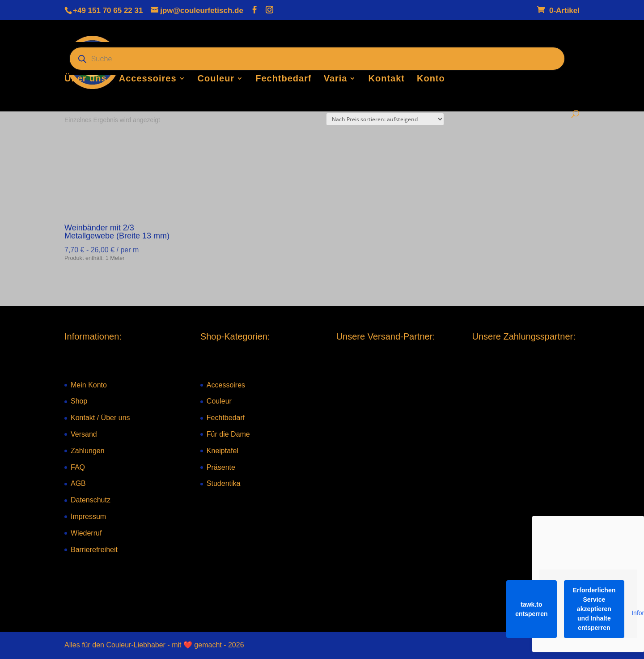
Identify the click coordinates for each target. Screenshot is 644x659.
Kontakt (387, 79)
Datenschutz (91, 500)
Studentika (224, 483)
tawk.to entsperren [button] (531, 609)
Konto (431, 79)
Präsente (221, 467)
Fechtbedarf (283, 79)
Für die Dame (228, 434)
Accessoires (148, 79)
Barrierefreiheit (94, 550)
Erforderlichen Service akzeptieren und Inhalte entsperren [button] (594, 609)
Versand (84, 434)
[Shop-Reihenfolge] (385, 119)
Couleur (216, 79)
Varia (336, 79)
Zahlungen (88, 451)
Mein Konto (89, 385)
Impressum (88, 517)
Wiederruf (86, 533)
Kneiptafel (222, 451)
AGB (78, 483)
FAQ (78, 467)
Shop (79, 401)
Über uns (86, 79)
